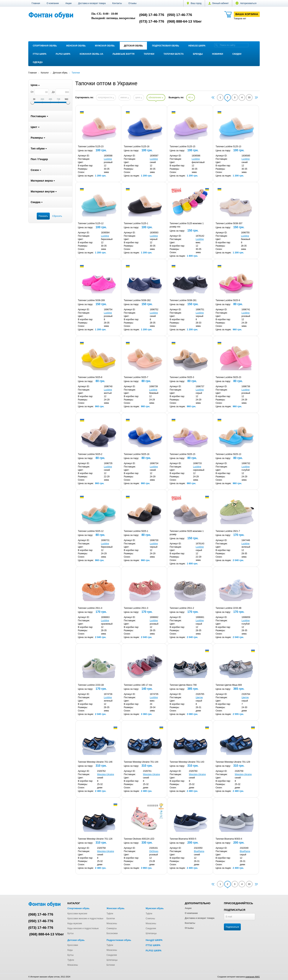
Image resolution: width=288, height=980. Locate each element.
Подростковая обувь (166, 46)
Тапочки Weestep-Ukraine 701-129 (233, 762)
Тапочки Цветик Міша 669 (229, 685)
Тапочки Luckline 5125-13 (228, 147)
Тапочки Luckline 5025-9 (228, 300)
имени (125, 97)
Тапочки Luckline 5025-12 (91, 531)
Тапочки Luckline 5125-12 (91, 223)
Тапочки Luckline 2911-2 (182, 608)
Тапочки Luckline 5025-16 (137, 454)
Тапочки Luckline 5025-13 (228, 454)
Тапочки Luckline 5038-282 (137, 300)
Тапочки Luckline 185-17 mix (138, 685)
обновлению (156, 97)
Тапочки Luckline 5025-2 (90, 454)
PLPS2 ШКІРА (63, 54)
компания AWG (253, 977)
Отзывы (132, 3)
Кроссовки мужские (77, 914)
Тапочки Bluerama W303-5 (183, 839)
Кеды (70, 950)
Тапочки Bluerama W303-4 (229, 839)
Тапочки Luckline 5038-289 (91, 300)
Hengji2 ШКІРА (197, 46)
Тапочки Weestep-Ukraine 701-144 (141, 762)
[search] (217, 45)
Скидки (237, 54)
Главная (36, 3)
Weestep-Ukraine (105, 774)
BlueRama (199, 851)
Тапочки (149, 54)
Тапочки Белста (173, 54)
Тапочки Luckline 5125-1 (136, 223)
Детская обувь (133, 46)
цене (139, 97)
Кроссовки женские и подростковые (86, 918)
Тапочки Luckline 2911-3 (136, 608)
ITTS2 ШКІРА (40, 54)
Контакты (117, 3)
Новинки (218, 54)
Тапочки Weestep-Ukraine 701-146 (95, 762)
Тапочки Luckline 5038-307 (229, 223)
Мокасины (112, 923)
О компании (53, 3)
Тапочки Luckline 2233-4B (229, 608)
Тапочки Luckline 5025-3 (182, 377)
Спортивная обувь (45, 46)
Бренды (198, 54)
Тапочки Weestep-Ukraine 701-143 (187, 762)
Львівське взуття (124, 54)
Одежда (38, 62)
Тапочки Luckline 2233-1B (91, 685)
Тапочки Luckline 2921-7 (228, 531)
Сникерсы (112, 928)
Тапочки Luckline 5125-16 (137, 147)
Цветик (199, 697)
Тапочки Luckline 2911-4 (90, 608)
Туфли (110, 914)
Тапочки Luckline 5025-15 (182, 454)
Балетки (111, 918)
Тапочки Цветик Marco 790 (183, 685)
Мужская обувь (105, 46)
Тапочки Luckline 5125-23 (91, 147)
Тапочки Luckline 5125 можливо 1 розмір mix (187, 225)
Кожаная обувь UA (91, 54)
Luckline (108, 159)
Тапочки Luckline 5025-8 (90, 377)
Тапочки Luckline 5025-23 (228, 377)
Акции (69, 3)
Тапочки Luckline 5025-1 (136, 531)
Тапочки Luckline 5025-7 (136, 377)
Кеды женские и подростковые (83, 928)
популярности (106, 97)
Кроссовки (73, 945)
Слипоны (150, 918)
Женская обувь (76, 46)
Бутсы (71, 933)
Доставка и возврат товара (92, 3)
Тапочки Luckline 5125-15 (182, 147)
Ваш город (194, 3)
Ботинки (111, 965)
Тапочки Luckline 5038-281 (183, 300)
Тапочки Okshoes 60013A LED (139, 839)
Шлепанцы (151, 933)
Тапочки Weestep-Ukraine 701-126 (95, 839)
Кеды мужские (75, 923)
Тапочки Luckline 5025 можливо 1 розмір (187, 533)
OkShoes (154, 851)
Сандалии (151, 928)
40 (191, 97)
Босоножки (112, 933)
